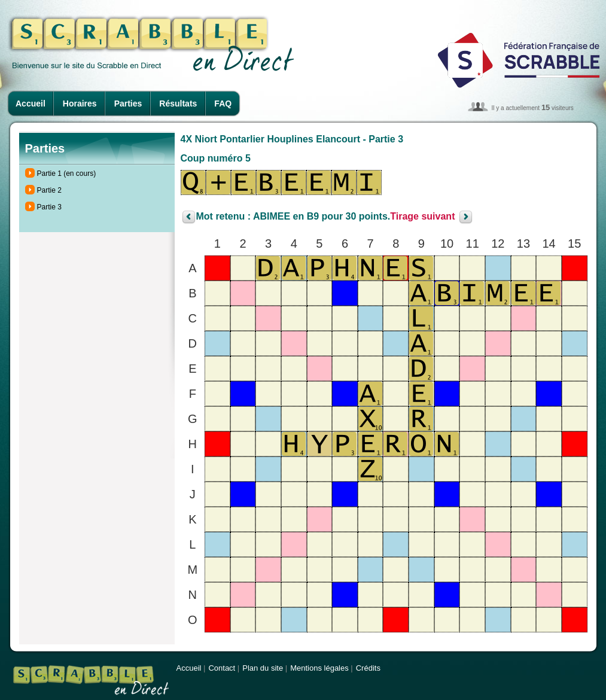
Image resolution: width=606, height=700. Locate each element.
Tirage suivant (422, 217)
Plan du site (263, 668)
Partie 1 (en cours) (67, 174)
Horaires (80, 104)
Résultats (178, 104)
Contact (222, 668)
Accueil (31, 104)
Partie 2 (49, 190)
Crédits (368, 668)
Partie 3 (49, 207)
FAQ (223, 104)
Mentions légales (319, 668)
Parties (128, 104)
